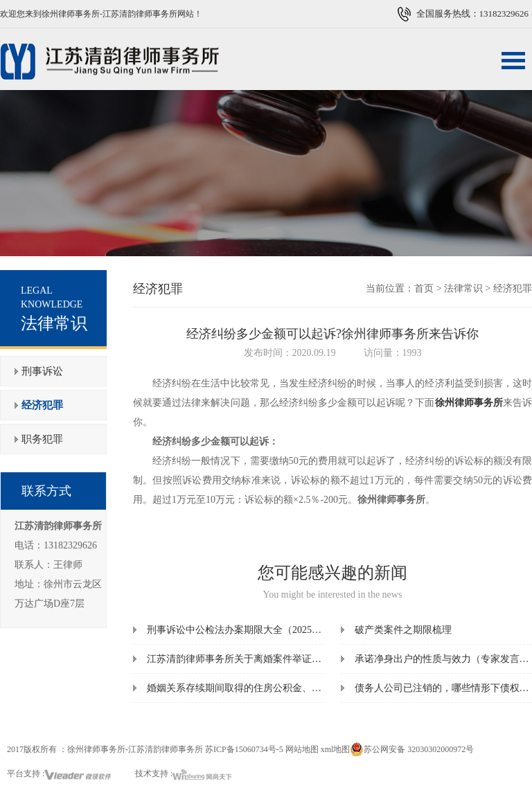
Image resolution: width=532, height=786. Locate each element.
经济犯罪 (42, 405)
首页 (424, 288)
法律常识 (463, 288)
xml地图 (336, 749)
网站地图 (302, 749)
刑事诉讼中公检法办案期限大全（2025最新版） (249, 630)
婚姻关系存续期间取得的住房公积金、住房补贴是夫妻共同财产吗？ (292, 688)
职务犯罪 (42, 439)
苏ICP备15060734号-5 (244, 749)
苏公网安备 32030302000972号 (412, 749)
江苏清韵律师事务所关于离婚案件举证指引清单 (249, 659)
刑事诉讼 (42, 371)
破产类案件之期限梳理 (403, 630)
